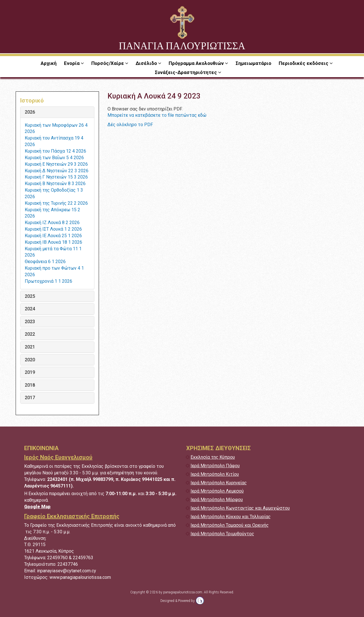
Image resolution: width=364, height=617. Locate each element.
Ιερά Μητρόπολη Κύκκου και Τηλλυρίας (231, 517)
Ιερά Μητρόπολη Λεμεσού (217, 491)
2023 (30, 322)
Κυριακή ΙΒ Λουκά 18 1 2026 (53, 242)
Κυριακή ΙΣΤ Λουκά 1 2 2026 (53, 229)
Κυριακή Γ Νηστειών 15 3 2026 (56, 177)
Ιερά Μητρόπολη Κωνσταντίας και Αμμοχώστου (240, 508)
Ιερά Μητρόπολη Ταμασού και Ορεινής (230, 525)
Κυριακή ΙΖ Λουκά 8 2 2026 (52, 223)
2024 (30, 309)
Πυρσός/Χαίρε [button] (108, 63)
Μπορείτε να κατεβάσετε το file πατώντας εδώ (157, 115)
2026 (30, 112)
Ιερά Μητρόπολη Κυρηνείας (219, 483)
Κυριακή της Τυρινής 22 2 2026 (56, 203)
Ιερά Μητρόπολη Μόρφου (217, 500)
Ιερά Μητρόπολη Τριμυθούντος (222, 534)
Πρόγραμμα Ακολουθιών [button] (197, 63)
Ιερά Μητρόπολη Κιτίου (215, 474)
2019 (30, 372)
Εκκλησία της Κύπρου (213, 457)
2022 (30, 334)
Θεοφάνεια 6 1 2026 (45, 262)
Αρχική (49, 63)
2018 (30, 385)
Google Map (37, 507)
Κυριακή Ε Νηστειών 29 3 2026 (56, 164)
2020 (30, 360)
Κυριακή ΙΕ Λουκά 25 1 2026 (53, 236)
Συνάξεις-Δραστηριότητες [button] (186, 72)
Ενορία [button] (72, 63)
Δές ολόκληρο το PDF (130, 125)
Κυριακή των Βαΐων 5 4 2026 (54, 158)
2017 (30, 398)
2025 (30, 296)
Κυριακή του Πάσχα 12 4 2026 (55, 151)
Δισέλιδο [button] (147, 63)
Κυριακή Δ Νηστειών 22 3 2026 (57, 171)
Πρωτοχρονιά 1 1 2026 (48, 281)
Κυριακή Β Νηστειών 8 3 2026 (55, 184)
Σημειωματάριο (253, 63)
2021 (30, 347)
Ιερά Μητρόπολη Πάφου (215, 466)
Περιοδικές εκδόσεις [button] (304, 63)
